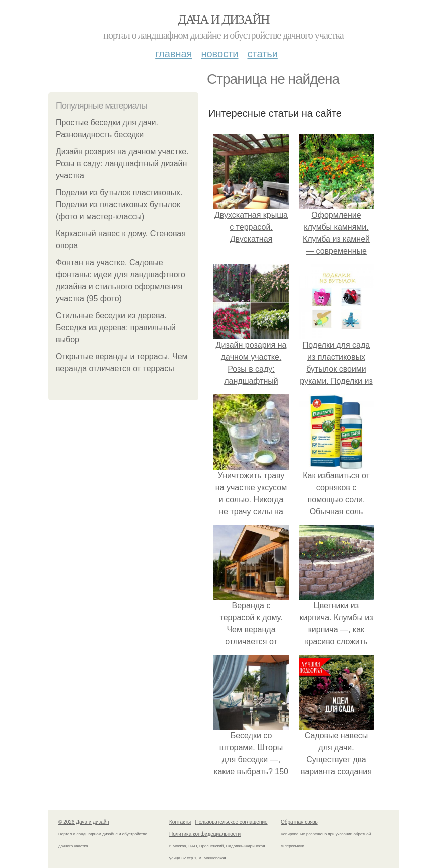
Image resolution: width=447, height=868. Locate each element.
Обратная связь (299, 822)
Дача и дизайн (223, 19)
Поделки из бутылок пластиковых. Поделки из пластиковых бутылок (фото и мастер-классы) (119, 204)
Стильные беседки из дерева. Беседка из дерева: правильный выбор (116, 328)
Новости (219, 54)
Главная (174, 54)
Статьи (262, 54)
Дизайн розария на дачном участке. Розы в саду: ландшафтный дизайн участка (122, 163)
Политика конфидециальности (205, 834)
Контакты (180, 822)
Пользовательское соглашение (232, 822)
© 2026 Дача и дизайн (84, 822)
